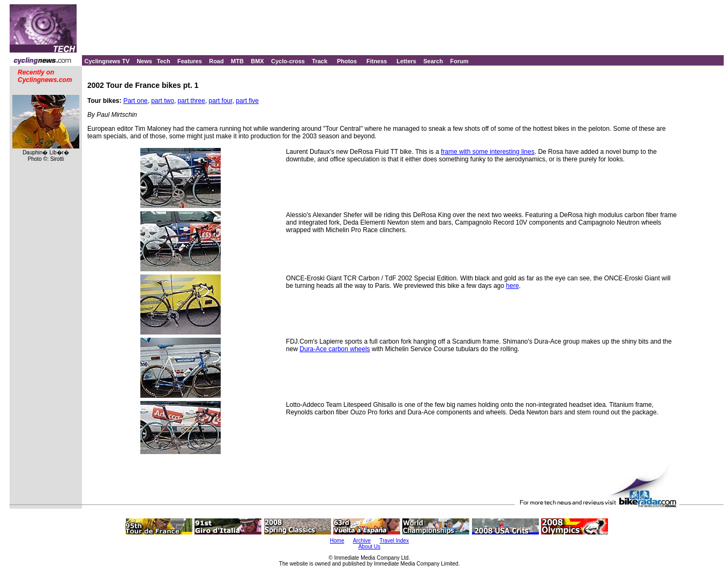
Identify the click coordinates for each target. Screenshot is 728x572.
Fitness (377, 61)
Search (433, 61)
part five (247, 101)
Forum (459, 61)
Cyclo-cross (288, 61)
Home (337, 541)
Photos (347, 61)
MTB (237, 61)
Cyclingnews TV (107, 61)
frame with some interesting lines (488, 152)
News (144, 61)
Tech (164, 61)
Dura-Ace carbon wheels (335, 349)
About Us (369, 547)
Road (216, 61)
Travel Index (395, 541)
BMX (257, 61)
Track (320, 61)
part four (221, 101)
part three (192, 101)
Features (190, 61)
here (513, 286)
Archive (362, 541)
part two (163, 101)
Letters (406, 61)
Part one (135, 101)
